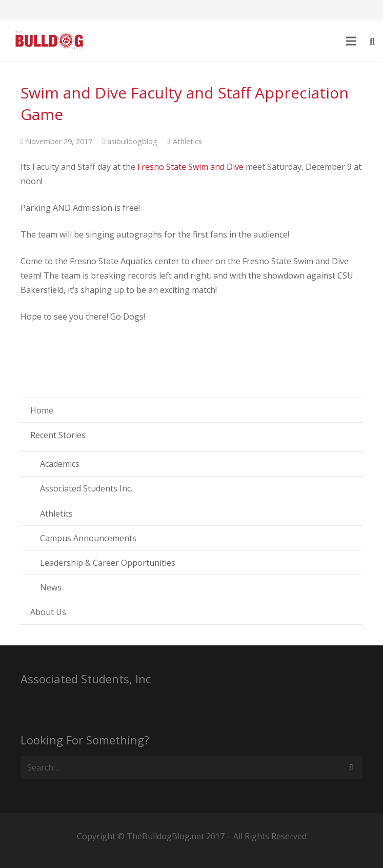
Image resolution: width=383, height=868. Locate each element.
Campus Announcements (88, 538)
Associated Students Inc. (86, 488)
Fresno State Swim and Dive (189, 167)
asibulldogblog (132, 141)
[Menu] (352, 41)
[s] (192, 767)
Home (42, 410)
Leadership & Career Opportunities (108, 563)
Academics (60, 464)
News (51, 587)
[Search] (351, 767)
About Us (48, 612)
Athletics (187, 141)
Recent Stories (58, 435)
